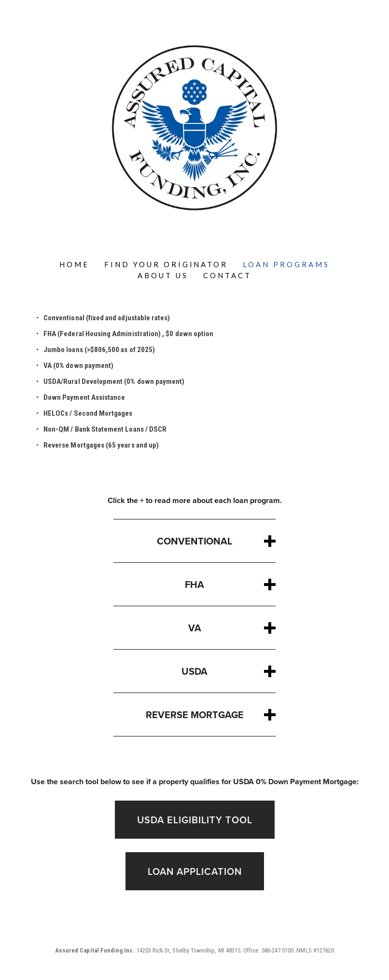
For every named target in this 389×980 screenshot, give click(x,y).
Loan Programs (286, 264)
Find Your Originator (166, 264)
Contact (227, 275)
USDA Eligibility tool (195, 820)
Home (74, 264)
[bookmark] (194, 127)
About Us (163, 275)
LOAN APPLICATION (195, 871)
